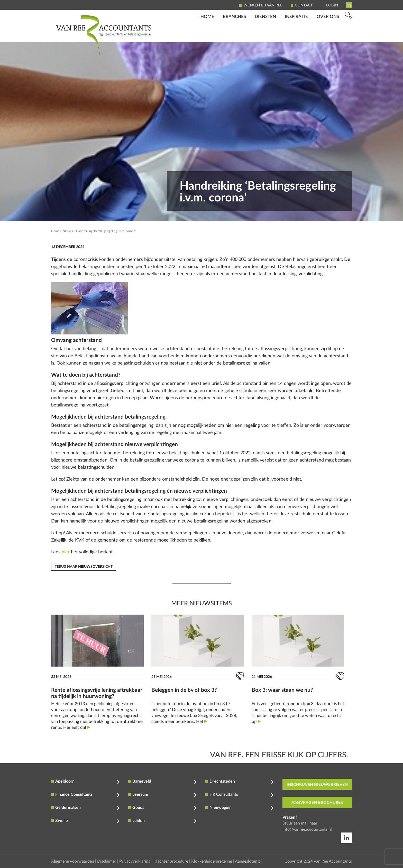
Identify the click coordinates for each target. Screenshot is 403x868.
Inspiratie (296, 35)
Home (207, 35)
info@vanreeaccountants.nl (307, 829)
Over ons (328, 35)
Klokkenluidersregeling (212, 861)
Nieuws (68, 231)
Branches (234, 35)
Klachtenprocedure (171, 861)
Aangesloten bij (249, 861)
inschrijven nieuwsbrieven (317, 785)
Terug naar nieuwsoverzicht (84, 567)
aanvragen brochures (317, 803)
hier (66, 552)
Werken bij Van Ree (263, 5)
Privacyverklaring (135, 861)
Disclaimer (107, 861)
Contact (304, 5)
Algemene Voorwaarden (73, 861)
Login (332, 5)
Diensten (265, 35)
